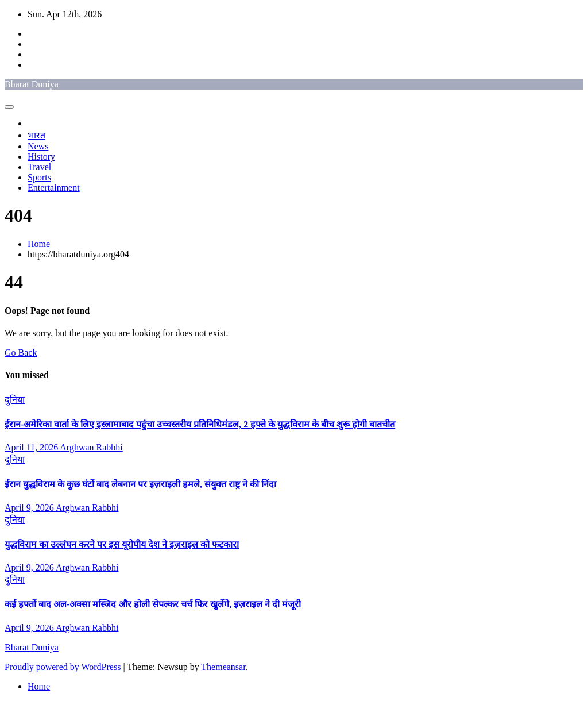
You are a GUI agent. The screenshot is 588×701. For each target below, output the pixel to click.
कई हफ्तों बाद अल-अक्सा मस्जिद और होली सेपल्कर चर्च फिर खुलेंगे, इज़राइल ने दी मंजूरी (153, 604)
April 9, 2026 (30, 508)
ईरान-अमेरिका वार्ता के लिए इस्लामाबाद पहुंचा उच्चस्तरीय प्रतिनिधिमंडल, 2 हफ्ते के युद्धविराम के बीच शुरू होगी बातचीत (200, 424)
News (38, 146)
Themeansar (223, 667)
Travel (39, 167)
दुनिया (15, 400)
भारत (36, 135)
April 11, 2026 (32, 447)
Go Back (21, 353)
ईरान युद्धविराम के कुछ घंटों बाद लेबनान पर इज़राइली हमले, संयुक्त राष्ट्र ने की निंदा (140, 484)
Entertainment (54, 188)
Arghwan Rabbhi (91, 447)
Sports (39, 177)
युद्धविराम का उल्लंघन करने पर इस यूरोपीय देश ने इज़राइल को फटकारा (122, 544)
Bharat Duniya (32, 84)
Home (39, 244)
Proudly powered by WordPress (64, 667)
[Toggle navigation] (9, 107)
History (41, 157)
